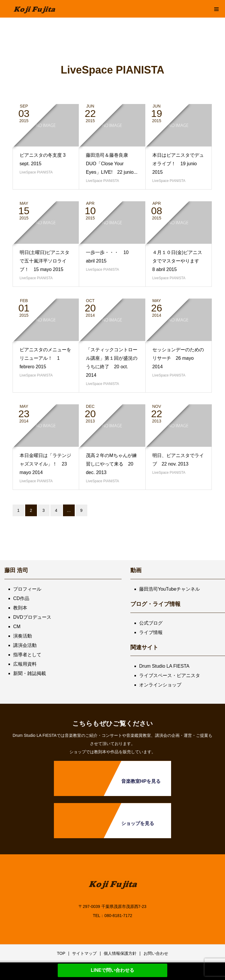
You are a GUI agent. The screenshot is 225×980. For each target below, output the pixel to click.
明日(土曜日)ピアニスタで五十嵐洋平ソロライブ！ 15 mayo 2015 (45, 261)
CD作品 (21, 598)
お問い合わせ (156, 953)
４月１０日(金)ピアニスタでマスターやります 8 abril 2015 (178, 261)
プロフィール (27, 589)
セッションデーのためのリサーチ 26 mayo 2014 (178, 358)
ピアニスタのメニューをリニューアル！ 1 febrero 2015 (45, 358)
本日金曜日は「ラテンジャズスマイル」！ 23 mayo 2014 (45, 464)
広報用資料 (25, 664)
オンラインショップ (160, 685)
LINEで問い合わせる (112, 970)
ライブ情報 (151, 632)
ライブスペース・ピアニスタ (170, 675)
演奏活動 (23, 636)
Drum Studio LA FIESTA (164, 666)
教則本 (20, 608)
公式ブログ (151, 623)
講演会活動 (25, 645)
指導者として (27, 655)
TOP (61, 953)
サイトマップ (84, 953)
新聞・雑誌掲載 (30, 673)
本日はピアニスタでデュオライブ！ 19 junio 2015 (178, 164)
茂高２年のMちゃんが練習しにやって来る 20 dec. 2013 (111, 464)
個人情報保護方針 (120, 953)
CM (17, 627)
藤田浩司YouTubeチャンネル (169, 589)
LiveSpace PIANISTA (36, 172)
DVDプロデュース (32, 617)
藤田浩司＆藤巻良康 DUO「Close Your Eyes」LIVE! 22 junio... (112, 164)
